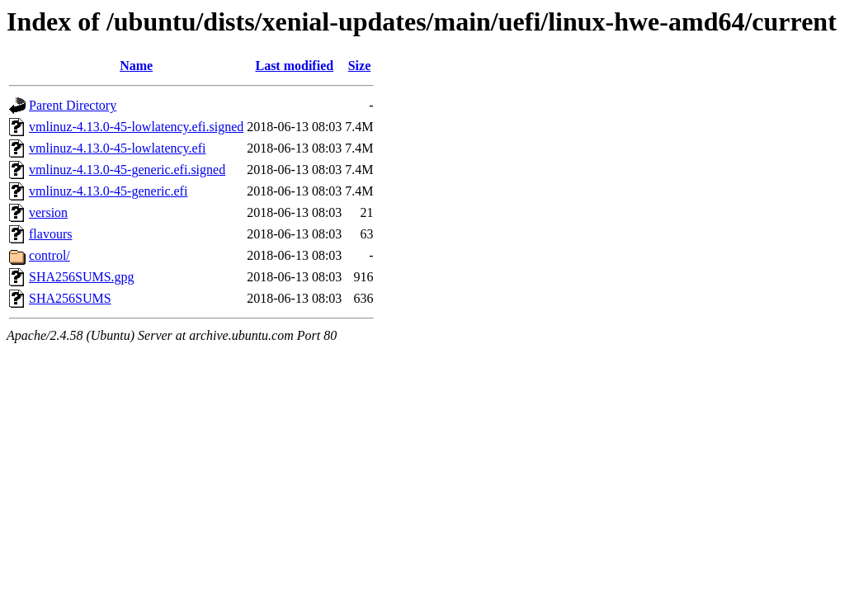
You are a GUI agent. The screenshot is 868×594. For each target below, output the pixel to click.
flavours (50, 234)
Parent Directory (73, 105)
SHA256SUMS (70, 298)
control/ (50, 255)
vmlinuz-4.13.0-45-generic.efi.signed (127, 170)
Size (360, 66)
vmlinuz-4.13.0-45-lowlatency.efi (117, 148)
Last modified (294, 66)
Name (136, 66)
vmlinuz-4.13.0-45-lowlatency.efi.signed (136, 127)
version (48, 212)
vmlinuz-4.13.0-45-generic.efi (108, 191)
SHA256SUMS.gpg (82, 277)
